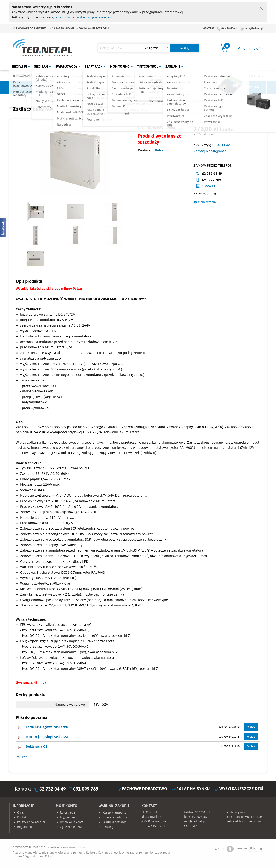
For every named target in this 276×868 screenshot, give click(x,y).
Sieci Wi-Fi (19, 66)
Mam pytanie (207, 202)
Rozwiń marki (250, 76)
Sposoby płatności (115, 817)
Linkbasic (186, 87)
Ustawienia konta (72, 822)
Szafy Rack (94, 66)
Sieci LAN (41, 66)
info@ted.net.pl (254, 28)
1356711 (209, 186)
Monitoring (120, 66)
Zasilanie (173, 66)
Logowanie (67, 817)
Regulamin (25, 827)
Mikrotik (58, 87)
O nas (21, 812)
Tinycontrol (148, 66)
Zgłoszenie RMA (71, 827)
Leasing (108, 827)
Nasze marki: (26, 75)
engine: (250, 849)
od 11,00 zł (225, 145)
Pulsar (122, 87)
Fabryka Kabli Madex (90, 87)
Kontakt (209, 28)
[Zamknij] (261, 7)
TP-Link (154, 87)
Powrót (21, 757)
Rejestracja (68, 812)
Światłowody (66, 66)
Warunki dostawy (114, 822)
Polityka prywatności (31, 822)
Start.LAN (250, 87)
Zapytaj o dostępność (210, 151)
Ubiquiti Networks (26, 87)
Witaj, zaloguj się (250, 48)
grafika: (224, 849)
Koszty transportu (115, 812)
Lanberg (218, 87)
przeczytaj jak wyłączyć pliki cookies (83, 17)
